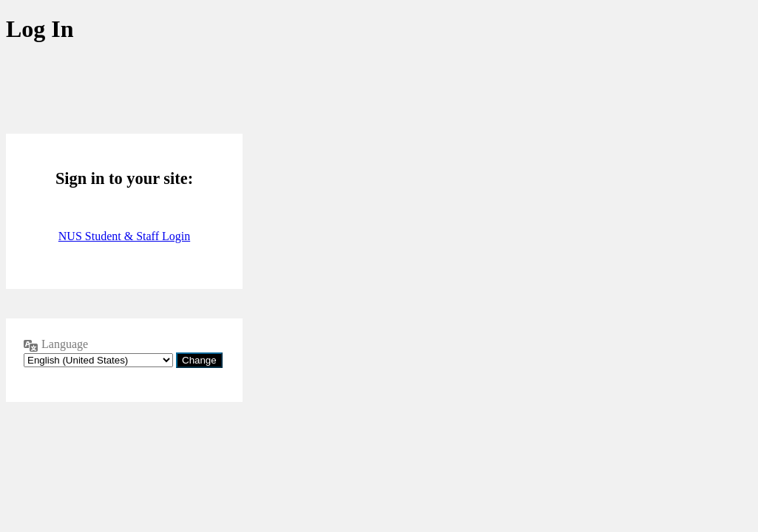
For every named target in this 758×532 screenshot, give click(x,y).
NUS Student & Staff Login (124, 236)
